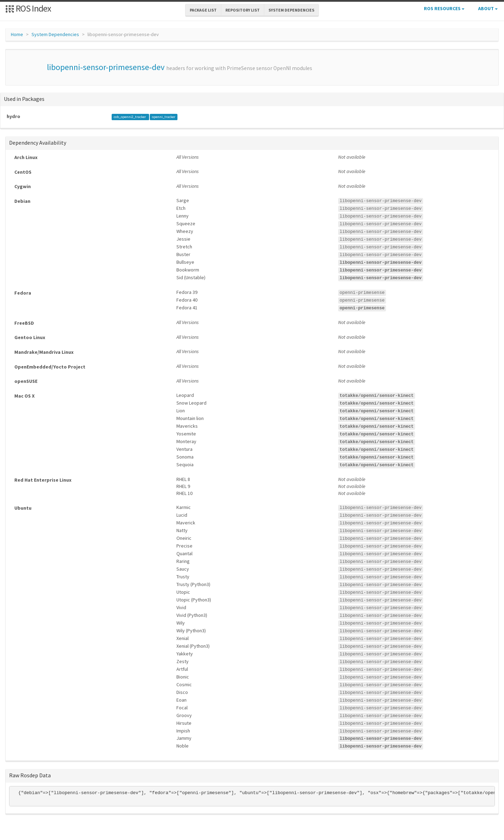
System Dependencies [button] (291, 10)
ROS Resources (444, 8)
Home (17, 34)
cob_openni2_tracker (130, 117)
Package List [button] (203, 10)
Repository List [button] (243, 10)
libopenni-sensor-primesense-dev (106, 67)
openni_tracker (164, 117)
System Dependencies (55, 34)
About (488, 8)
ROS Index (28, 8)
